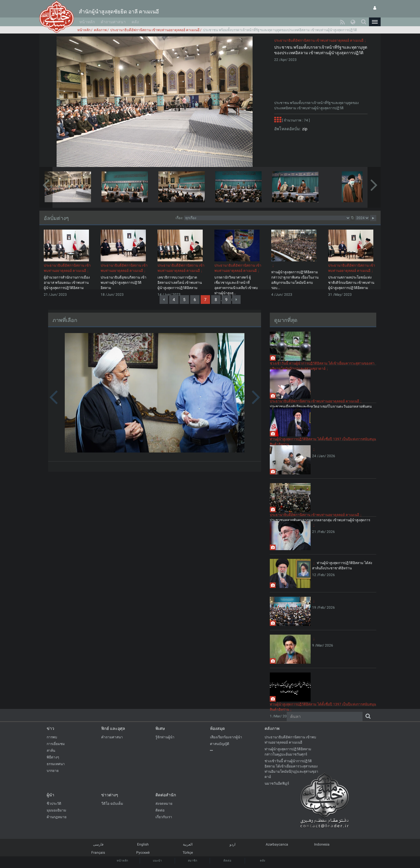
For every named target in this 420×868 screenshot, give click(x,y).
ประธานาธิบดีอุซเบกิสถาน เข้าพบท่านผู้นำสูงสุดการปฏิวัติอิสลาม (124, 283)
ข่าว (50, 728)
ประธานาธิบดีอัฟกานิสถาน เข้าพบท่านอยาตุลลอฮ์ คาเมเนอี (155, 30)
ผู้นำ (50, 795)
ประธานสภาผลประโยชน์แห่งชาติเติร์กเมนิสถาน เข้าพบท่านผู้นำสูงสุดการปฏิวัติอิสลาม (351, 283)
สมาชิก (192, 861)
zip (304, 129)
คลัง (135, 22)
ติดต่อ (227, 861)
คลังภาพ (100, 30)
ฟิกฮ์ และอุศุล (113, 728)
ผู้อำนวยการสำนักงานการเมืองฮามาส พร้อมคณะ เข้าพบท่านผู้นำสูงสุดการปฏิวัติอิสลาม (67, 283)
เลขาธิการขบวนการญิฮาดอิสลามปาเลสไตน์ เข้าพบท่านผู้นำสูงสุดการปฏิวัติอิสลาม (180, 283)
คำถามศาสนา (113, 22)
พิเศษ (160, 728)
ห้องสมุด (217, 728)
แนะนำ (157, 861)
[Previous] (164, 300)
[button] (375, 22)
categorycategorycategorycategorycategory (267, 218)
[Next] (236, 300)
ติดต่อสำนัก (166, 795)
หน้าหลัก (87, 22)
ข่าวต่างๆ (110, 795)
